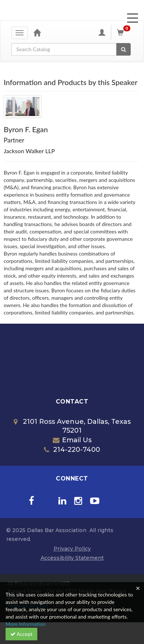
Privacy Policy (72, 549)
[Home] (37, 32)
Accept (21, 634)
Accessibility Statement (72, 558)
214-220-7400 (72, 450)
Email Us (72, 440)
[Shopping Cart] (125, 32)
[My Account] (102, 32)
